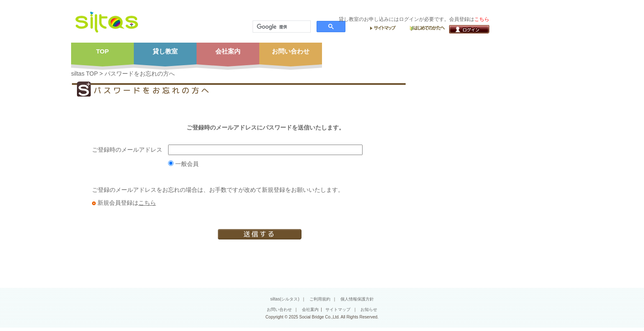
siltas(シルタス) (285, 299)
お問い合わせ (279, 309)
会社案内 (310, 309)
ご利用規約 (320, 299)
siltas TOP (84, 74)
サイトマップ (338, 309)
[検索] (281, 27)
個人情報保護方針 (357, 299)
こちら (147, 203)
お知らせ (369, 309)
